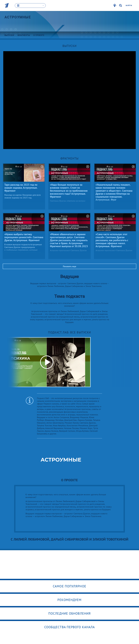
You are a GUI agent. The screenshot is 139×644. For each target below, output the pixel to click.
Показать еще (69, 266)
